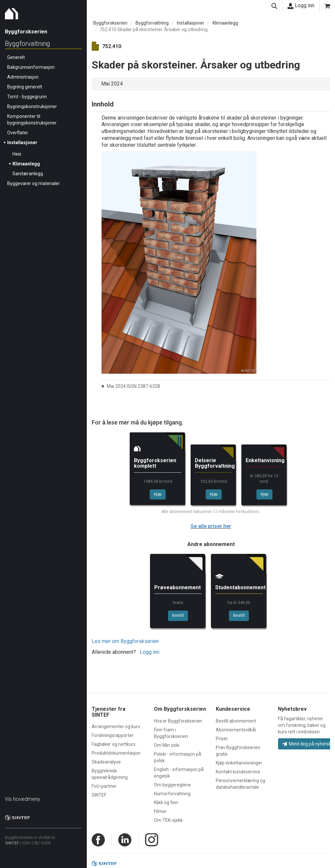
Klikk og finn (166, 802)
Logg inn (301, 6)
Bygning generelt (25, 87)
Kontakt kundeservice (238, 772)
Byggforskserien (110, 23)
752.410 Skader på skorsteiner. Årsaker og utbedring (154, 29)
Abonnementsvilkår (236, 730)
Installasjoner (22, 142)
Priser (222, 739)
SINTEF (12, 843)
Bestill (178, 615)
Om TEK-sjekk (168, 820)
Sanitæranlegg (28, 174)
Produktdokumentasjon (116, 753)
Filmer (160, 811)
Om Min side (167, 745)
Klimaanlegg (26, 164)
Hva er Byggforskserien (178, 721)
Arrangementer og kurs (116, 726)
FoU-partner (104, 786)
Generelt (16, 57)
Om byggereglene (172, 785)
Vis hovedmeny (23, 799)
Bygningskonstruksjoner (32, 106)
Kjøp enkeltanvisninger (239, 763)
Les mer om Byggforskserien (125, 641)
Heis (17, 154)
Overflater (18, 133)
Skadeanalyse (106, 762)
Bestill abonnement (236, 721)
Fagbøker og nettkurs (114, 744)
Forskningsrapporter (113, 735)
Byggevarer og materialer (34, 183)
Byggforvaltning (28, 44)
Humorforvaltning (172, 794)
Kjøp (158, 494)
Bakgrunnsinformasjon (31, 67)
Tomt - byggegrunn (27, 97)
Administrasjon (23, 77)
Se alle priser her (211, 526)
